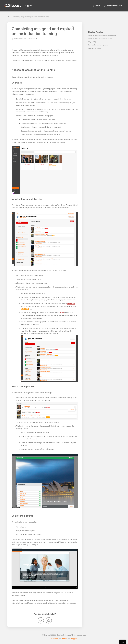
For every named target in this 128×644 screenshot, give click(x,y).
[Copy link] (78, 26)
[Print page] (73, 26)
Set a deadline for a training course (98, 45)
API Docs (54, 639)
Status (65, 639)
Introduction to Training (95, 48)
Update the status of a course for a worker (100, 39)
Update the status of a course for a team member (102, 36)
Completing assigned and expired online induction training (31, 17)
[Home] (13, 6)
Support (74, 639)
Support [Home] (28, 6)
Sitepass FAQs (92, 42)
